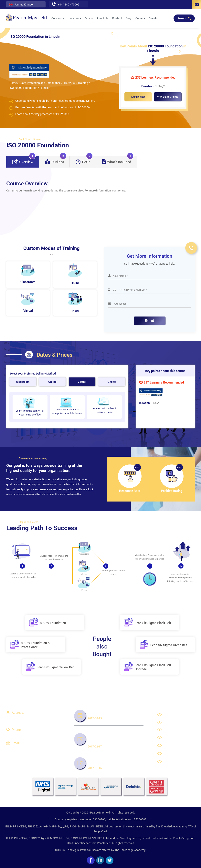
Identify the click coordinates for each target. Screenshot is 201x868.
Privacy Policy (174, 730)
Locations (75, 18)
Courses (58, 18)
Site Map (170, 762)
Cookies (170, 754)
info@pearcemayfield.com (28, 748)
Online (52, 382)
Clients (153, 18)
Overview (24, 160)
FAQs (84, 160)
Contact (117, 18)
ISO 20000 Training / (77, 83)
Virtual (82, 382)
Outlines (56, 160)
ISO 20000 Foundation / (24, 88)
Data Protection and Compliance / (41, 83)
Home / (14, 83)
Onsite (89, 18)
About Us (102, 18)
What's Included (118, 160)
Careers (140, 18)
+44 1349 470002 (23, 734)
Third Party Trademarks (179, 746)
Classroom (23, 382)
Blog (129, 18)
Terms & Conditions (177, 738)
